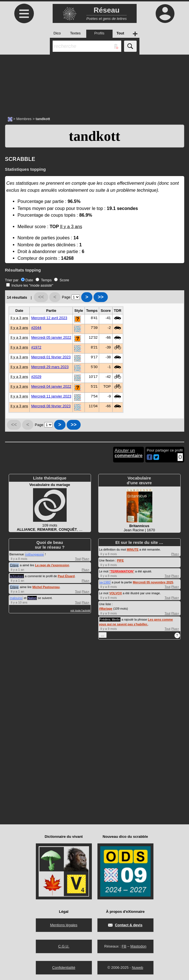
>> (101, 297)
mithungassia (35, 554)
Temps (44, 280)
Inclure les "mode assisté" (30, 285)
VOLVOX (116, 593)
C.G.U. (64, 946)
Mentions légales (64, 925)
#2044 (36, 328)
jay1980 (105, 582)
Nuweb (137, 968)
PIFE (120, 560)
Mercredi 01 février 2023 (51, 357)
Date (27, 280)
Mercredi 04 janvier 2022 (51, 386)
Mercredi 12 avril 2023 (49, 318)
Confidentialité (64, 968)
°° (122, 571)
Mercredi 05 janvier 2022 (51, 337)
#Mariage (106, 609)
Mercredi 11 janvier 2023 (51, 396)
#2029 (36, 377)
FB (124, 946)
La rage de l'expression (52, 565)
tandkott (95, 136)
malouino (16, 598)
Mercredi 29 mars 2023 (50, 367)
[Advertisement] (95, 83)
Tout (78, 559)
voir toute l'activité (80, 611)
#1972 (36, 347)
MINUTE (133, 549)
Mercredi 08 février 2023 (51, 406)
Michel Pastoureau (46, 587)
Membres (24, 119)
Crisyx (14, 565)
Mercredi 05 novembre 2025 (153, 582)
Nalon (32, 598)
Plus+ (86, 559)
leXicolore (17, 576)
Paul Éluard (66, 576)
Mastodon (138, 946)
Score (62, 280)
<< (41, 297)
